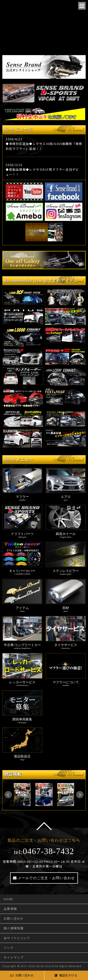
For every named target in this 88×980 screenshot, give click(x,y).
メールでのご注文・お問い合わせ (46, 878)
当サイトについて (17, 938)
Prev (8, 795)
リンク (9, 948)
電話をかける (66, 975)
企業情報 (10, 909)
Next (80, 795)
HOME (8, 899)
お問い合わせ (14, 918)
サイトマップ (14, 957)
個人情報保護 (14, 928)
